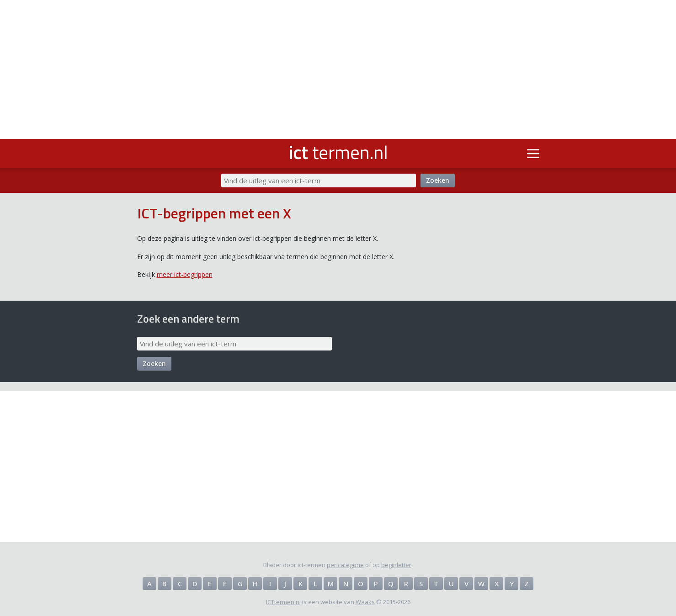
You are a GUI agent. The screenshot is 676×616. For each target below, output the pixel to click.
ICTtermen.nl (283, 602)
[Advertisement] (338, 69)
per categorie (345, 565)
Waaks (365, 602)
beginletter (396, 565)
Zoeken (438, 180)
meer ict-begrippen (185, 274)
